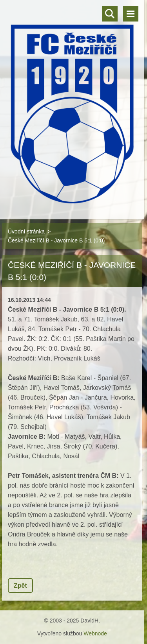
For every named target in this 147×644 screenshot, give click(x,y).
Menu (131, 14)
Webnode (95, 633)
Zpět (20, 586)
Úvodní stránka (26, 231)
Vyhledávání (110, 14)
